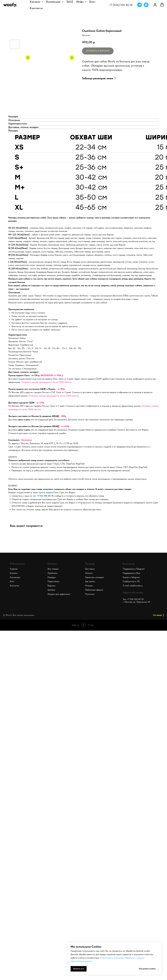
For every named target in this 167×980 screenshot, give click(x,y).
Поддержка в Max (131, 573)
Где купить (90, 581)
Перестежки (53, 581)
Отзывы (89, 586)
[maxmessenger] (146, 5)
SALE (70, 2)
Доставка (90, 569)
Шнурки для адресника (59, 594)
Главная (14, 569)
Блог (92, 2)
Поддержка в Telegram (134, 569)
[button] (162, 5)
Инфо (80, 2)
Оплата (89, 573)
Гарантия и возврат (95, 577)
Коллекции (53, 2)
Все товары (53, 569)
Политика (90, 594)
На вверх (158, 615)
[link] (155, 5)
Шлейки (51, 590)
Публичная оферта (94, 590)
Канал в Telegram (131, 577)
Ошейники (52, 573)
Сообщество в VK (131, 581)
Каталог (35, 2)
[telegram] (140, 5)
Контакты (36, 8)
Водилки (51, 586)
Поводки (52, 577)
